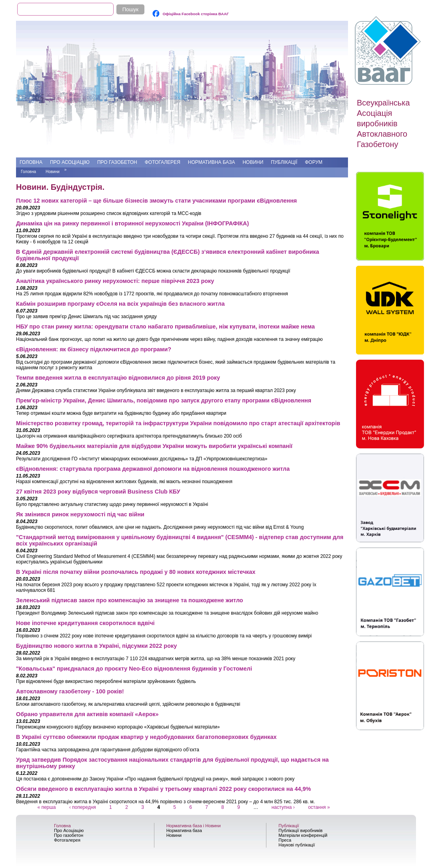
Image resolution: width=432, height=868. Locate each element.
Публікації (284, 162)
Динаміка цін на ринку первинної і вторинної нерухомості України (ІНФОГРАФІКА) (132, 223)
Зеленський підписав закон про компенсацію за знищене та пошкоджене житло (130, 600)
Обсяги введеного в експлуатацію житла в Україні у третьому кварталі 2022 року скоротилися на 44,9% (163, 789)
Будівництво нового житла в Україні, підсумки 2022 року (96, 646)
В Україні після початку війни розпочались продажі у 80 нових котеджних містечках (136, 572)
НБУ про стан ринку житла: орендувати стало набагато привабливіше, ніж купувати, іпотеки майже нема (165, 326)
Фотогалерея (163, 162)
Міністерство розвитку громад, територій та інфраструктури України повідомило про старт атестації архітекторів (178, 423)
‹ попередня (83, 807)
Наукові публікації (297, 845)
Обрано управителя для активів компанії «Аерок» (87, 714)
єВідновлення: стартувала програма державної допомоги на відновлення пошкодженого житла (153, 469)
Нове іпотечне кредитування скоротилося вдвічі (85, 623)
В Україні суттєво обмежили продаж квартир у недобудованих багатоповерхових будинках (146, 737)
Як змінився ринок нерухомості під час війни (80, 514)
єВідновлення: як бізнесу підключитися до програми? (94, 349)
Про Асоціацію (70, 162)
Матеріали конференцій (303, 835)
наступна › (283, 807)
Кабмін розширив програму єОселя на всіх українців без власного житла (120, 304)
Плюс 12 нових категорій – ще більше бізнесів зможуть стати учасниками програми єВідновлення (156, 201)
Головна (31, 162)
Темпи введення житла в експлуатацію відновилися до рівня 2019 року (118, 378)
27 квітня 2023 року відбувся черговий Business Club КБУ (98, 492)
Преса (285, 840)
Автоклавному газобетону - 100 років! (70, 691)
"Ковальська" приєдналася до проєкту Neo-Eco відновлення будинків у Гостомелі (134, 669)
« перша (46, 807)
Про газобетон (117, 162)
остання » (319, 807)
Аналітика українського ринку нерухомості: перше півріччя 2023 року (115, 281)
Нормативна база (212, 162)
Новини (253, 162)
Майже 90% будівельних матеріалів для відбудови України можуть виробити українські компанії (154, 446)
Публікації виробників (300, 830)
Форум (314, 162)
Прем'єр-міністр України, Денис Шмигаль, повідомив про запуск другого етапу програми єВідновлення (164, 400)
